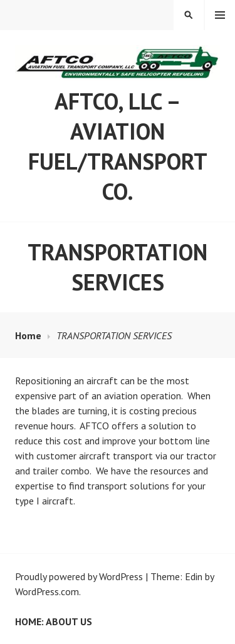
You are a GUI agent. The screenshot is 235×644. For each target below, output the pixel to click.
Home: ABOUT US (54, 621)
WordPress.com (47, 591)
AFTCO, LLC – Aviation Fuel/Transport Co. (118, 146)
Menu (220, 15)
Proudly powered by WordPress (79, 576)
